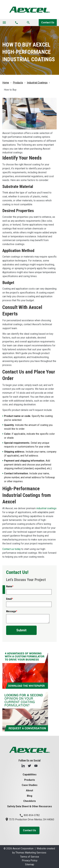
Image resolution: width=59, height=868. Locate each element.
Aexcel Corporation (23, 849)
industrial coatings (46, 508)
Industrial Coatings (37, 83)
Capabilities (30, 775)
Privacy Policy (30, 861)
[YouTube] (36, 766)
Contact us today (11, 549)
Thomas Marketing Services (31, 853)
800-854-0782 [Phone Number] (30, 815)
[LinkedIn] (23, 766)
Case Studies (30, 785)
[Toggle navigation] (4, 23)
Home (6, 83)
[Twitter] (29, 766)
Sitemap (30, 864)
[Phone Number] (16, 23)
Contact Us (48, 22)
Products (18, 83)
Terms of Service (30, 857)
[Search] (28, 22)
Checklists (30, 801)
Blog (30, 796)
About (29, 790)
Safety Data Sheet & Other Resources (30, 806)
